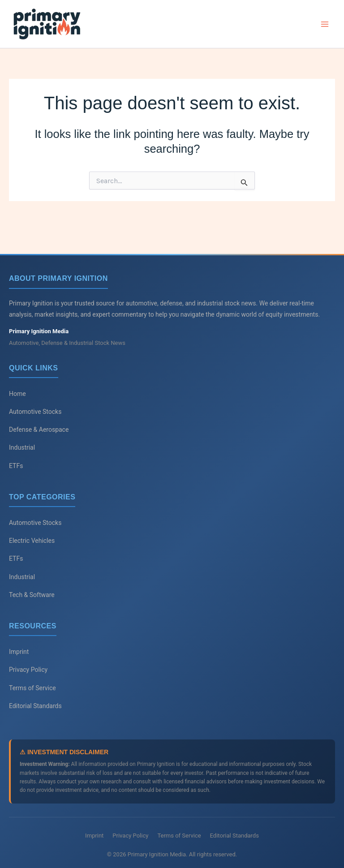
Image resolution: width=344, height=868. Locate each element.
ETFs (16, 466)
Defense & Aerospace (39, 430)
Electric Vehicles (32, 541)
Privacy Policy (28, 670)
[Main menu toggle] (325, 24)
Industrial (22, 447)
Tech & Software (32, 595)
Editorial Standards (35, 706)
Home (17, 394)
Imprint (19, 652)
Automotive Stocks (35, 412)
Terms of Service (32, 688)
